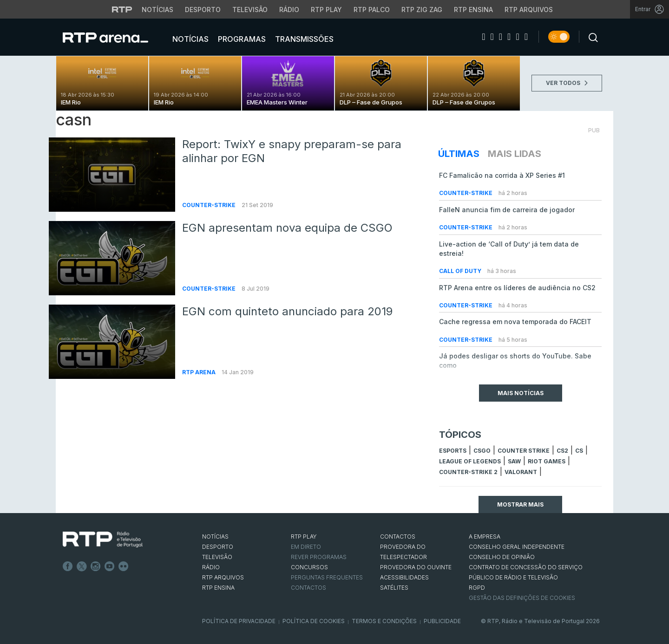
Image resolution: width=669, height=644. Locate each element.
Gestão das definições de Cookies (522, 598)
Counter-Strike (210, 205)
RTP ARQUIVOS (223, 577)
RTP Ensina (218, 588)
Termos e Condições (384, 621)
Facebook (68, 566)
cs (579, 451)
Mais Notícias (521, 393)
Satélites (394, 588)
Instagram (96, 566)
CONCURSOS (309, 567)
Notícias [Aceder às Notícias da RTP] (157, 10)
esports (453, 451)
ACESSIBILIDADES (404, 577)
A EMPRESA (485, 537)
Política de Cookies (314, 621)
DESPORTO (218, 547)
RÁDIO (211, 567)
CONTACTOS (398, 537)
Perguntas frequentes (327, 577)
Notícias (190, 39)
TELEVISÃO (217, 557)
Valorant (521, 472)
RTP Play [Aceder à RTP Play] (326, 10)
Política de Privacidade (239, 621)
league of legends (470, 461)
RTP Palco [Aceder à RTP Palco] (372, 10)
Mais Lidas (515, 154)
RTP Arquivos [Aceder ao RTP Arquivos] (529, 10)
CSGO (482, 451)
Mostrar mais (520, 504)
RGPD (477, 588)
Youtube (110, 566)
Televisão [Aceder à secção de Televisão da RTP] (250, 10)
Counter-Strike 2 (468, 472)
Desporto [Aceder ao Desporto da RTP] (203, 10)
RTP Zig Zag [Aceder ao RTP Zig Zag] (422, 10)
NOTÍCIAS (215, 537)
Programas (241, 39)
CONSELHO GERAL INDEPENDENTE (517, 547)
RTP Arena (200, 372)
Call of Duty (461, 271)
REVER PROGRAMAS (319, 557)
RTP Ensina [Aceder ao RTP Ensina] (473, 10)
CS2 (562, 451)
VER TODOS (567, 83)
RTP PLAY (304, 537)
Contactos (308, 588)
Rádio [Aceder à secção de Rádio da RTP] (289, 10)
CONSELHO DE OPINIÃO (502, 557)
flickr (124, 566)
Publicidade (442, 621)
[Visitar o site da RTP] (122, 9)
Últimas (459, 154)
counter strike (524, 451)
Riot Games (547, 461)
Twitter (82, 566)
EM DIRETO (306, 547)
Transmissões (303, 39)
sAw (514, 461)
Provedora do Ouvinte (416, 567)
